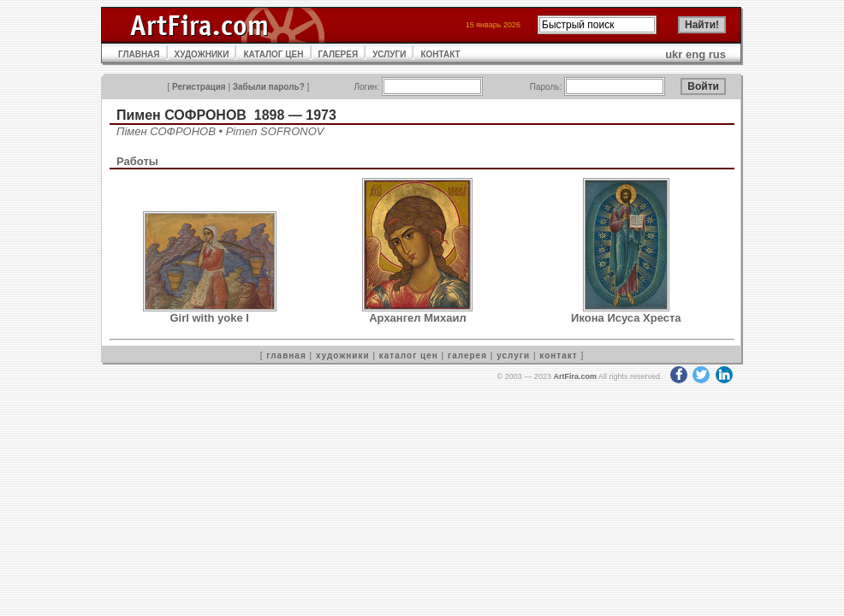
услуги (513, 355)
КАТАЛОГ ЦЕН (273, 54)
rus (717, 54)
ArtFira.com (575, 376)
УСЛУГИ (389, 54)
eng (695, 54)
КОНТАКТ (440, 54)
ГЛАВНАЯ (139, 54)
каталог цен (409, 355)
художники (343, 355)
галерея (467, 355)
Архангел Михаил (418, 318)
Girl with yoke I (209, 318)
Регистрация (199, 87)
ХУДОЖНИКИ (202, 54)
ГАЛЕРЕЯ (339, 54)
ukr (674, 54)
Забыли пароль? (269, 87)
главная (286, 355)
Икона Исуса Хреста (626, 318)
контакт (558, 355)
